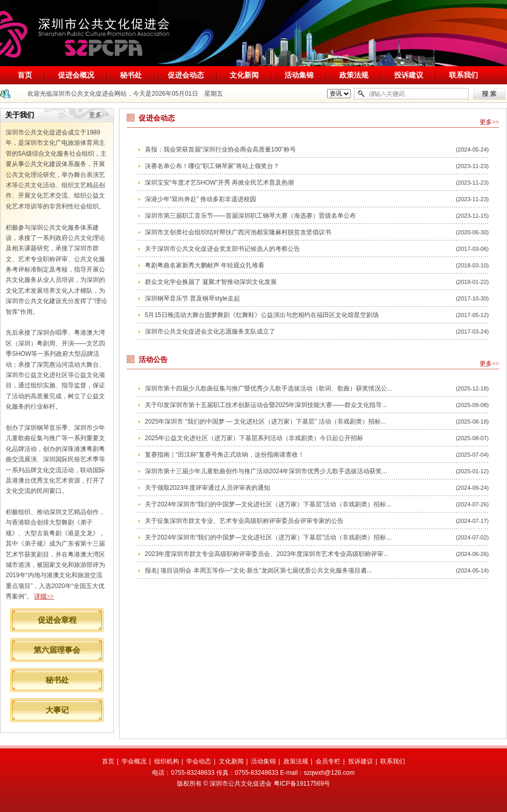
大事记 (57, 710)
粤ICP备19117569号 (302, 784)
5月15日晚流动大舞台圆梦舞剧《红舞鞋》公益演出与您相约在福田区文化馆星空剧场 (262, 315)
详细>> (44, 596)
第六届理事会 (57, 650)
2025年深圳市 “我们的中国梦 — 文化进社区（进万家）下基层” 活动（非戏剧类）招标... (265, 422)
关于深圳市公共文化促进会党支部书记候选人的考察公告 (222, 249)
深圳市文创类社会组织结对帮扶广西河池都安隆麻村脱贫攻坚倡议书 (238, 232)
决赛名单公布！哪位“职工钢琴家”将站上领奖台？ (212, 166)
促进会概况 (76, 75)
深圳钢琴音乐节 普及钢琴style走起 (192, 298)
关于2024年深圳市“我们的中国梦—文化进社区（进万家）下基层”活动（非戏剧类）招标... (268, 504)
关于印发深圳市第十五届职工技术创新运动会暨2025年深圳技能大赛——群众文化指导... (266, 405)
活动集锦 (299, 75)
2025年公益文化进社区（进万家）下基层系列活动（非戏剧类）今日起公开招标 (254, 438)
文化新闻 (244, 75)
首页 (25, 75)
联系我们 (464, 75)
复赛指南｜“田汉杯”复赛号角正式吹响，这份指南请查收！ (225, 455)
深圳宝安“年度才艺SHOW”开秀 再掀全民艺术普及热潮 (220, 183)
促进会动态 (186, 75)
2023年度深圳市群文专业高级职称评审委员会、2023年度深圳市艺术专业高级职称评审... (267, 554)
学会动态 (199, 761)
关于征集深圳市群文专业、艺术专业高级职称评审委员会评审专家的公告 (244, 521)
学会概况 (134, 761)
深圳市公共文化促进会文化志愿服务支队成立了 (210, 332)
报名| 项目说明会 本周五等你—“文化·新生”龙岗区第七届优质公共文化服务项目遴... (258, 570)
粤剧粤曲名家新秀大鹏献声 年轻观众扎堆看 (205, 265)
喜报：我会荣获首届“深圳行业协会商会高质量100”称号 (220, 149)
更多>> (99, 115)
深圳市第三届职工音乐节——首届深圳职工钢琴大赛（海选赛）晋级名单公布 (250, 216)
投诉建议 (409, 75)
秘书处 (131, 75)
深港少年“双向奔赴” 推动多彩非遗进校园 (200, 199)
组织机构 (167, 761)
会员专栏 (328, 761)
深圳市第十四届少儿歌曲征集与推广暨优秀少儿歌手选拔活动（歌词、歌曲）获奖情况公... (269, 388)
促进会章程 (57, 620)
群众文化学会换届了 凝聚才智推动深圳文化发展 (211, 282)
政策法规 (354, 75)
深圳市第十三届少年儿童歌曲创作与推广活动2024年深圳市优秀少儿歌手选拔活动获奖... (266, 471)
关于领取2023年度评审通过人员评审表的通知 (208, 488)
